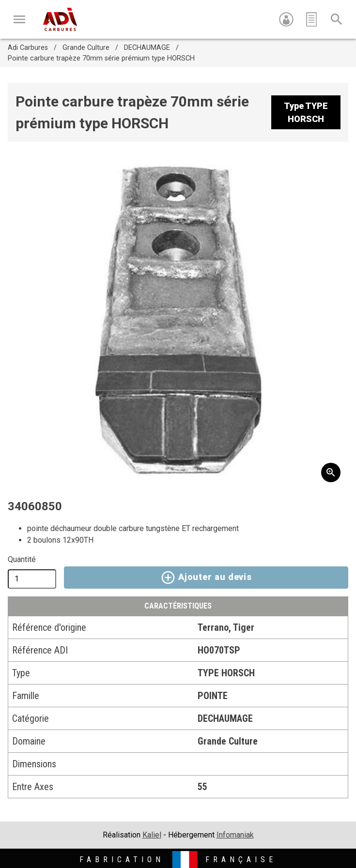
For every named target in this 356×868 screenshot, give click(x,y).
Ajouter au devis (206, 578)
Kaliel (152, 835)
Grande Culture (86, 48)
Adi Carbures (28, 48)
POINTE (213, 696)
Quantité (22, 559)
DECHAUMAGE (147, 48)
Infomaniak (235, 835)
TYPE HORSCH (226, 673)
